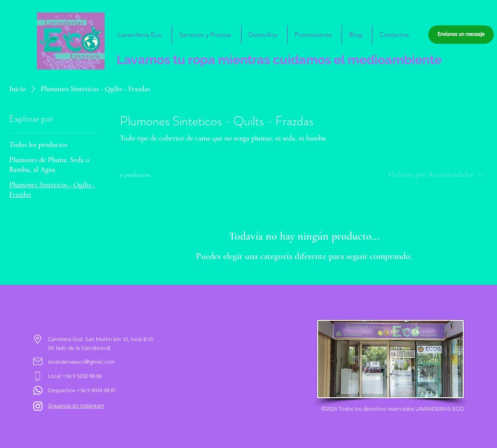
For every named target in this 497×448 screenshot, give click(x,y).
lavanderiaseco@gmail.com (81, 362)
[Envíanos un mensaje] (461, 35)
